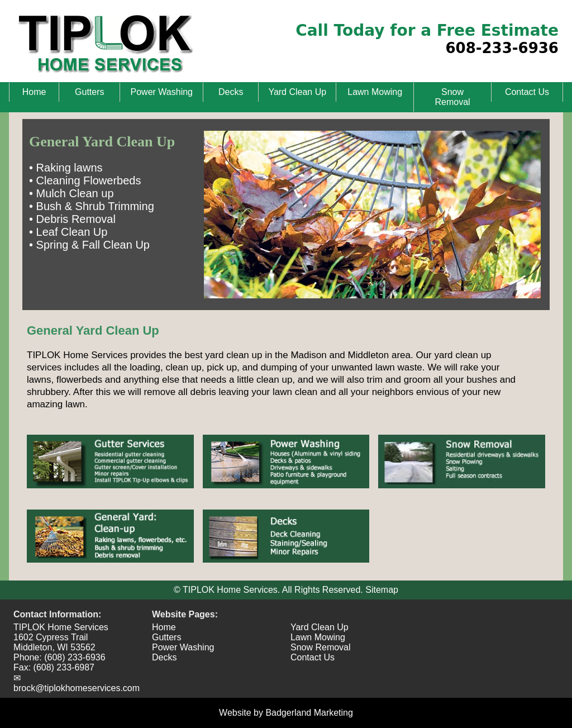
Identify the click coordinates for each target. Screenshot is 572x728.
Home (34, 92)
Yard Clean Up (297, 92)
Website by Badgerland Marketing (286, 713)
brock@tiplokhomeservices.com (77, 688)
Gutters (89, 92)
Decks (231, 92)
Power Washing (162, 92)
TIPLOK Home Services (61, 627)
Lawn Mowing (375, 92)
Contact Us (527, 92)
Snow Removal (452, 97)
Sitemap (382, 590)
